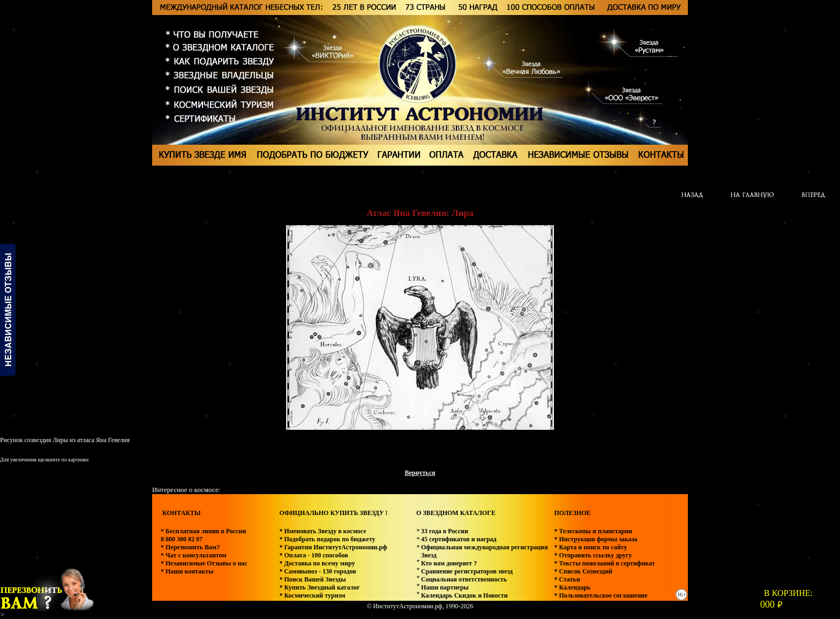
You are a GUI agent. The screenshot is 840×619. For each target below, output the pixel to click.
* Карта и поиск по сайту (590, 547)
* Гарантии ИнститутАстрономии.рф (333, 547)
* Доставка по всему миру (317, 563)
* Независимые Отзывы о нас (204, 563)
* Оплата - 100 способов (313, 555)
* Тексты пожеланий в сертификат (604, 563)
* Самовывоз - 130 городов (317, 571)
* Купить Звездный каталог (319, 587)
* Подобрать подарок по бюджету (327, 539)
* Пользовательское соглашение (601, 595)
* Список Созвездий (583, 571)
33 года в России (445, 531)
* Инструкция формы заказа (595, 539)
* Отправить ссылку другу (593, 555)
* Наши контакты (187, 571)
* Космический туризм (312, 595)
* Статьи (567, 579)
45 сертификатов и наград (459, 539)
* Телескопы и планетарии (593, 531)
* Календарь (572, 587)
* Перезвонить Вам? (190, 547)
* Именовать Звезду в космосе (322, 531)
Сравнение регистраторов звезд (467, 571)
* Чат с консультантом (194, 555)
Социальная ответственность (464, 579)
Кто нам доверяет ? (449, 563)
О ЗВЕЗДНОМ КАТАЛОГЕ (456, 513)
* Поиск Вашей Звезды (312, 579)
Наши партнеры (445, 587)
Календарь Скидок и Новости (464, 595)
